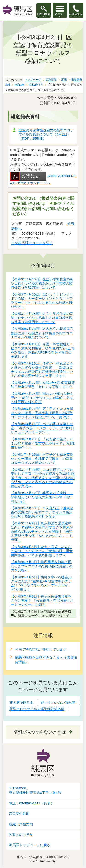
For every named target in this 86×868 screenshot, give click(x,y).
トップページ (33, 80)
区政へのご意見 (21, 835)
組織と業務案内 (21, 824)
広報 (64, 80)
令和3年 (19, 85)
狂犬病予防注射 (21, 703)
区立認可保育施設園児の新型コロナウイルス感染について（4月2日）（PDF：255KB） (46, 134)
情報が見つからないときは (40, 732)
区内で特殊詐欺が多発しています (41, 649)
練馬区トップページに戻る (30, 845)
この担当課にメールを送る (32, 243)
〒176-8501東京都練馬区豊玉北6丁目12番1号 (35, 791)
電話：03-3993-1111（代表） (32, 803)
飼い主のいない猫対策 (58, 703)
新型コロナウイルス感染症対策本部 (37, 709)
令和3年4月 (36, 85)
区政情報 (51, 80)
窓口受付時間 (19, 814)
